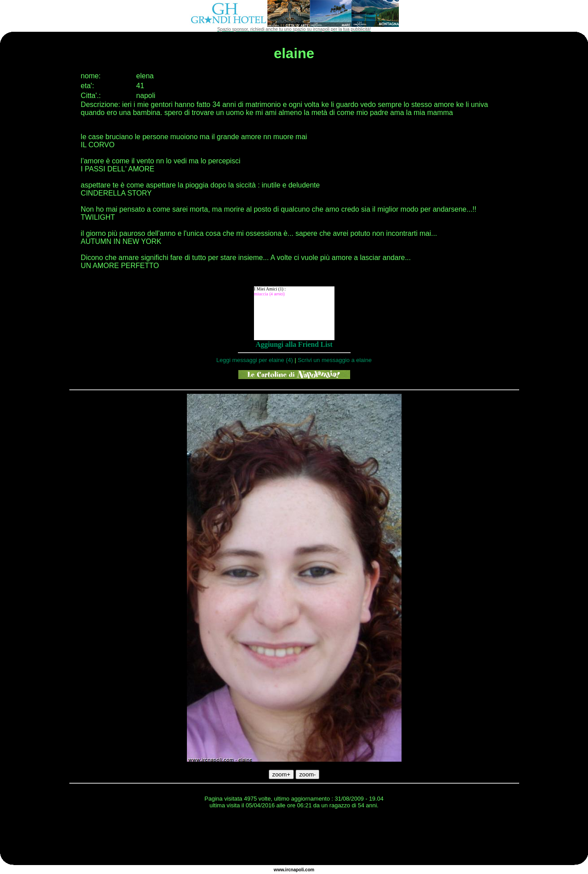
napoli (297, 870)
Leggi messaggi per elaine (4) (255, 360)
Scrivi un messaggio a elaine (335, 360)
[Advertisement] (294, 838)
